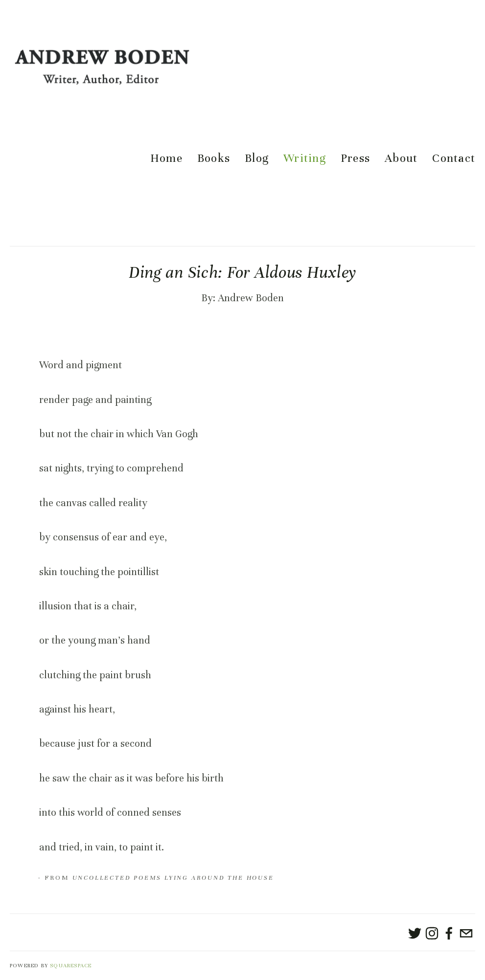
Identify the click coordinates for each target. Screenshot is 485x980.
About (401, 158)
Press (355, 158)
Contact (454, 158)
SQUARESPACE (71, 965)
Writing (305, 158)
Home (166, 158)
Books (214, 158)
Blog (257, 158)
